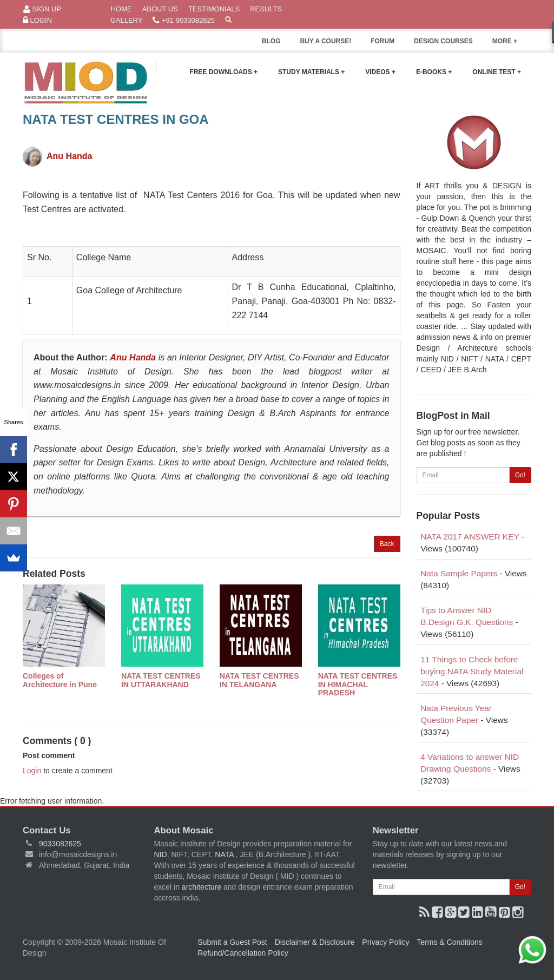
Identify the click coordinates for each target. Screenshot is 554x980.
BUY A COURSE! (325, 41)
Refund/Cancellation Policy (243, 953)
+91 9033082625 (184, 21)
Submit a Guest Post (232, 942)
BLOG (271, 41)
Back (387, 544)
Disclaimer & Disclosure (315, 942)
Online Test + (497, 72)
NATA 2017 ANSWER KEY (470, 537)
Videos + (380, 72)
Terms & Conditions (449, 942)
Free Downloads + (223, 72)
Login (37, 21)
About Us (160, 9)
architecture (202, 887)
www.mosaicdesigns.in (77, 385)
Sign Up (42, 9)
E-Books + (434, 72)
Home (121, 9)
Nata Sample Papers (459, 573)
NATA (225, 854)
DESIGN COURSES (443, 41)
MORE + (512, 44)
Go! (520, 475)
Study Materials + (311, 72)
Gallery (127, 20)
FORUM (382, 41)
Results (266, 9)
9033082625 (60, 844)
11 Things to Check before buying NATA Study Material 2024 (472, 671)
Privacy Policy (385, 942)
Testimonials (214, 9)
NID (161, 854)
